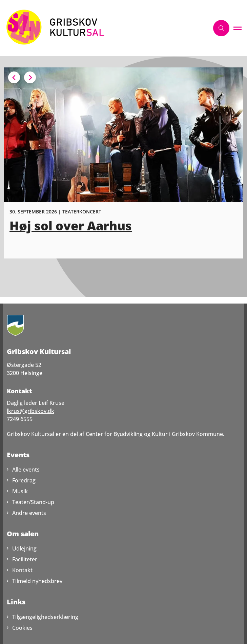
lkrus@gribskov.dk (30, 411)
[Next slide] (30, 77)
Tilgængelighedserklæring (45, 617)
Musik (20, 491)
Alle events (26, 470)
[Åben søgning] (221, 28)
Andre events (29, 513)
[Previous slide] (14, 77)
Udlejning (24, 548)
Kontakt (22, 570)
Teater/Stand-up (33, 502)
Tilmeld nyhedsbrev (37, 581)
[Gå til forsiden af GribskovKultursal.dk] (105, 28)
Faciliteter (25, 559)
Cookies (22, 628)
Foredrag (24, 480)
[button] (240, 28)
